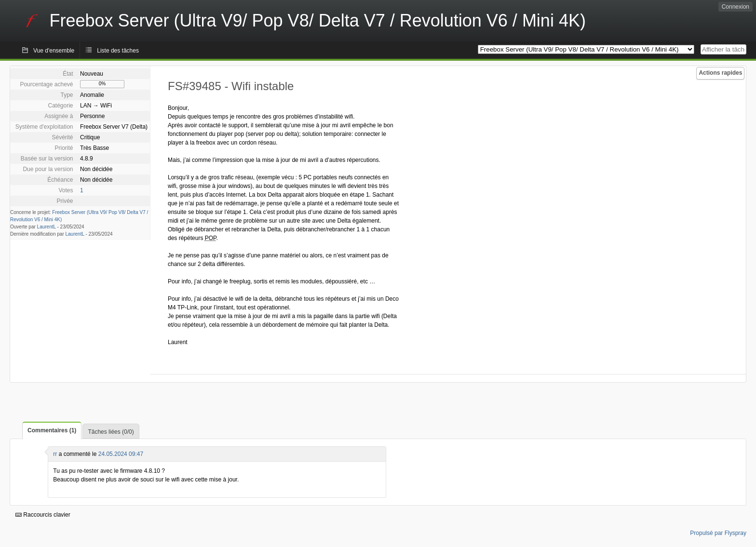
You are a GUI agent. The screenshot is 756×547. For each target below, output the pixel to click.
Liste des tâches (118, 51)
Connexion (736, 7)
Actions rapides (720, 73)
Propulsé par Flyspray (718, 533)
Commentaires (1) (52, 430)
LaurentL (47, 227)
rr (55, 454)
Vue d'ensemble (54, 51)
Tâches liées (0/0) (111, 432)
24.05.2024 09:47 (121, 454)
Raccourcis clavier (43, 515)
